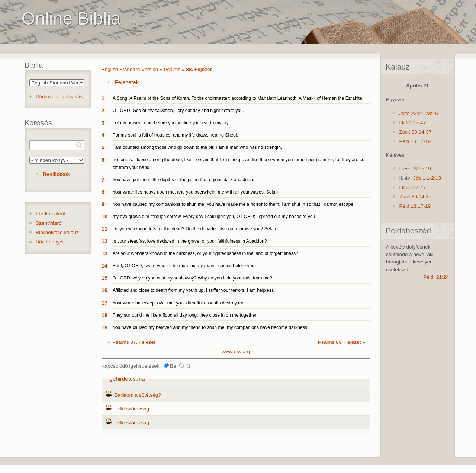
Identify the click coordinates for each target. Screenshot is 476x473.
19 (105, 327)
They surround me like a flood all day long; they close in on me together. (185, 315)
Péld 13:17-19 (415, 141)
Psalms (172, 69)
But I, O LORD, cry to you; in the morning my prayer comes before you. (184, 266)
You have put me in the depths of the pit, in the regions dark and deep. (183, 180)
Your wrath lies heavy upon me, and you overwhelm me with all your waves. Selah (195, 192)
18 (105, 315)
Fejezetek (127, 82)
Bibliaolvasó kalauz (57, 232)
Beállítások (56, 174)
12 (105, 241)
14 (105, 266)
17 (105, 303)
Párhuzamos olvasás (59, 97)
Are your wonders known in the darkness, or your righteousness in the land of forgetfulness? (205, 253)
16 (105, 290)
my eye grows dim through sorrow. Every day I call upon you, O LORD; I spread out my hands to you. (215, 217)
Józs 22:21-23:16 (418, 113)
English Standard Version (130, 69)
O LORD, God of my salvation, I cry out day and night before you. (178, 111)
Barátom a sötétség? (137, 395)
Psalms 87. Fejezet (134, 342)
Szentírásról (49, 223)
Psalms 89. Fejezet (340, 342)
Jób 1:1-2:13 (427, 178)
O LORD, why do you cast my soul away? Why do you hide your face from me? (192, 278)
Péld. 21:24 (436, 277)
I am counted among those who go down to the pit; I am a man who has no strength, (197, 147)
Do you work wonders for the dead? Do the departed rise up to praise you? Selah (194, 229)
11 (105, 229)
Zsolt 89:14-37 (415, 132)
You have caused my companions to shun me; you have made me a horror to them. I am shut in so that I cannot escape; (234, 204)
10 (105, 216)
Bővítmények (50, 242)
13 (105, 253)
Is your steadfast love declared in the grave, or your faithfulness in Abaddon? (190, 241)
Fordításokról (50, 214)
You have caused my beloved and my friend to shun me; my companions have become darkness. (211, 327)
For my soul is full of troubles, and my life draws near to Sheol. (175, 135)
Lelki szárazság (132, 409)
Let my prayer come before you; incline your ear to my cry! (171, 123)
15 (105, 278)
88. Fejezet (199, 69)
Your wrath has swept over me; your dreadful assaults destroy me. (179, 303)
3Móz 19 (421, 169)
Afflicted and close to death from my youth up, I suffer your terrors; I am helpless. (194, 290)
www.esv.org (236, 351)
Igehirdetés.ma (127, 379)
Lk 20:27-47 (412, 123)
